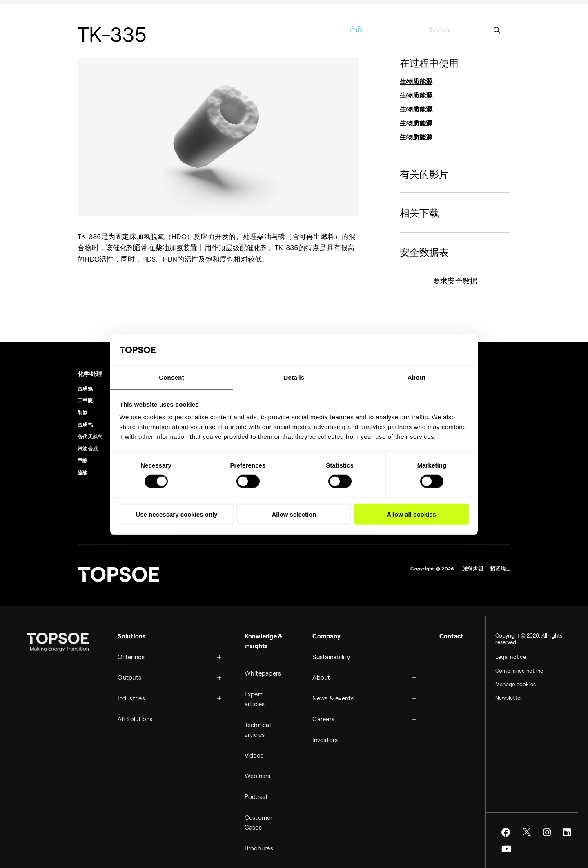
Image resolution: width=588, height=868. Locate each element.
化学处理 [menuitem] (91, 372)
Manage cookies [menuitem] (506, 684)
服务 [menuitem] (382, 29)
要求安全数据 (455, 281)
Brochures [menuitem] (261, 838)
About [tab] (417, 377)
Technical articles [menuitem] (260, 725)
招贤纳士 (500, 567)
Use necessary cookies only (176, 513)
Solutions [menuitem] (140, 634)
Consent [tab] (171, 377)
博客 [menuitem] (506, 7)
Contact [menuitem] (447, 634)
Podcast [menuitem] (258, 789)
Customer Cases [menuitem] (261, 813)
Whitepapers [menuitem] (265, 670)
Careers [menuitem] (326, 713)
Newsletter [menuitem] (500, 698)
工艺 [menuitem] (331, 29)
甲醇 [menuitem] (83, 459)
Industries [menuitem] (139, 694)
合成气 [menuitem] (85, 423)
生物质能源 (416, 82)
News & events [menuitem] (335, 694)
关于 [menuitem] (407, 29)
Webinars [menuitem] (260, 769)
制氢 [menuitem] (83, 411)
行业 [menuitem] (305, 29)
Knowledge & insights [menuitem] (266, 639)
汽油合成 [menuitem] (88, 447)
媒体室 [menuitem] (467, 7)
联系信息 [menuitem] (375, 7)
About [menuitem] (324, 673)
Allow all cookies (411, 513)
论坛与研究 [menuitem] (405, 7)
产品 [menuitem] (356, 29)
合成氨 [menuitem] (85, 387)
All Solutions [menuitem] (143, 713)
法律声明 (473, 567)
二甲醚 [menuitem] (85, 399)
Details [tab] (294, 377)
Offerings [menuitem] (139, 654)
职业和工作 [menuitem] (438, 7)
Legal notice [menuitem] (501, 656)
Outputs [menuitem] (138, 673)
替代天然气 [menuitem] (90, 435)
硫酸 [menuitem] (83, 471)
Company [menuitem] (329, 634)
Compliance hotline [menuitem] (510, 670)
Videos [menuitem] (256, 749)
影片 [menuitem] (487, 7)
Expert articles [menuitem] (257, 695)
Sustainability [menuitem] (334, 654)
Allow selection (294, 513)
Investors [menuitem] (327, 733)
